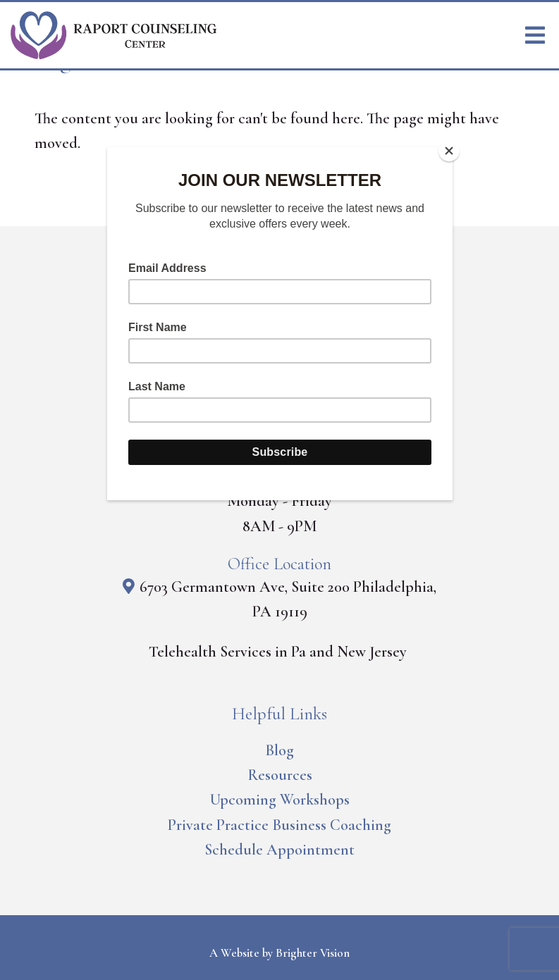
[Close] (449, 151)
